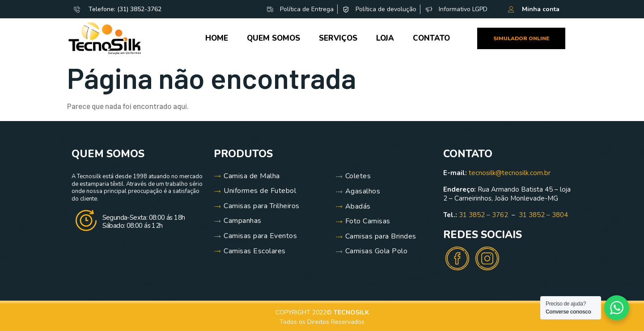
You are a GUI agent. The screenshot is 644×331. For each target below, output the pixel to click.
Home (217, 38)
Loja (385, 38)
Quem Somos (273, 38)
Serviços (338, 38)
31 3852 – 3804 (543, 215)
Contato (431, 38)
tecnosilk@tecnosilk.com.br (510, 173)
